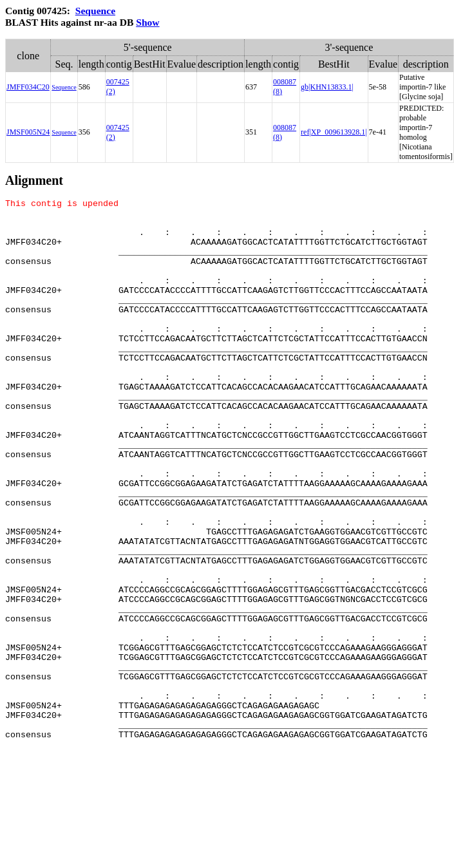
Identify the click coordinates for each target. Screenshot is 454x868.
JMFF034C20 (28, 87)
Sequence (95, 11)
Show (147, 22)
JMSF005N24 (28, 132)
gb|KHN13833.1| (327, 87)
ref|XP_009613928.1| (334, 132)
